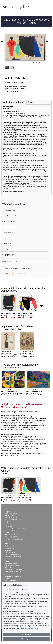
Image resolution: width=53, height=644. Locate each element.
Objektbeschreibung (14, 102)
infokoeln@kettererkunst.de (13, 571)
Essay (31, 102)
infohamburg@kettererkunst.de (14, 539)
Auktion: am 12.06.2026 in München (26, 22)
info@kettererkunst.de (12, 522)
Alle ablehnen (27, 634)
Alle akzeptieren (26, 639)
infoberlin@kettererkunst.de (13, 556)
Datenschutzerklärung (31, 629)
